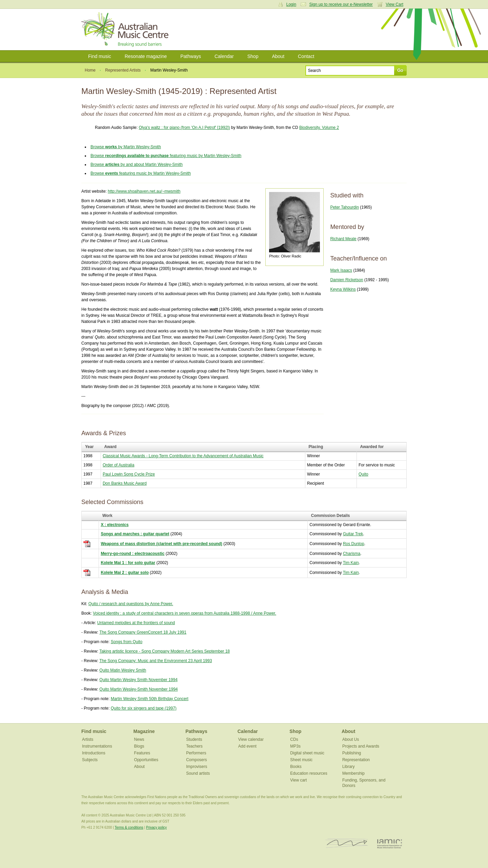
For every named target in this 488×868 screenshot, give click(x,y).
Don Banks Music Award (125, 483)
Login (291, 4)
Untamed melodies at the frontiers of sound (136, 623)
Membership (353, 773)
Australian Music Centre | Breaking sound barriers (126, 30)
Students (194, 739)
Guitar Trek (353, 534)
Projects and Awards (361, 746)
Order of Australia (118, 465)
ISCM (347, 843)
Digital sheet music (307, 753)
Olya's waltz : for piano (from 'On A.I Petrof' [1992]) (184, 128)
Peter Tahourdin (344, 207)
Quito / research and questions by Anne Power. (131, 604)
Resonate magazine (146, 56)
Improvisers (197, 767)
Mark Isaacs (341, 270)
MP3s (295, 746)
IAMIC (390, 843)
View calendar (251, 739)
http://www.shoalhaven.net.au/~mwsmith (144, 191)
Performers (196, 753)
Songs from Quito (127, 642)
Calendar (224, 56)
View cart (298, 780)
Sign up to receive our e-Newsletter (341, 4)
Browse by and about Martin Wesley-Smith (137, 165)
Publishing (352, 753)
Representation (356, 760)
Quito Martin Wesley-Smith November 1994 (138, 689)
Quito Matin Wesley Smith (123, 670)
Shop (253, 56)
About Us (351, 739)
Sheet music (301, 760)
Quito (363, 474)
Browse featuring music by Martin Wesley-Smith (166, 156)
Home (90, 70)
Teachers (194, 746)
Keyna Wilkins (343, 289)
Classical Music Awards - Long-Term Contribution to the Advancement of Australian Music (183, 456)
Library (349, 767)
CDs (294, 739)
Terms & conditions (129, 827)
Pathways (191, 56)
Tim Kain (351, 563)
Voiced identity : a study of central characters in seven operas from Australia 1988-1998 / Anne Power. (185, 613)
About (278, 56)
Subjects (90, 760)
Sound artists (198, 773)
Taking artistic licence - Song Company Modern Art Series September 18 (165, 651)
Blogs (139, 746)
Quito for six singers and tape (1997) (144, 708)
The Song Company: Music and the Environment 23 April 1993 (156, 661)
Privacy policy (156, 827)
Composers (196, 760)
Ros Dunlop (354, 544)
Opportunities (146, 760)
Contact (306, 56)
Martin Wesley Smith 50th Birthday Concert (150, 699)
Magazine (144, 731)
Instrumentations (97, 746)
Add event (247, 746)
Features (142, 753)
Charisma (352, 554)
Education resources (309, 773)
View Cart (394, 4)
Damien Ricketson (347, 280)
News (139, 739)
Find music (100, 56)
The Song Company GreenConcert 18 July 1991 (143, 632)
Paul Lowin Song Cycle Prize (129, 474)
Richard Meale (343, 239)
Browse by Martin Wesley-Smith (126, 147)
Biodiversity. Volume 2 (319, 128)
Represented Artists (123, 70)
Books (296, 767)
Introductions (94, 753)
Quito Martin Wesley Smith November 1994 (138, 680)
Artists (88, 739)
